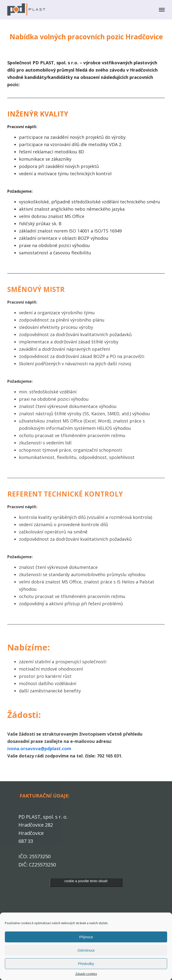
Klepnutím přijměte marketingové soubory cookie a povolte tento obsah (86, 878)
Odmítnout (86, 950)
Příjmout (86, 937)
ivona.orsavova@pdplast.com (39, 748)
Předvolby (86, 964)
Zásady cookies (86, 974)
